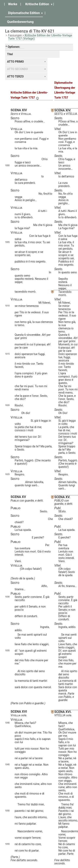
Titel (10, 54)
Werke (13, 4)
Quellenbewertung (20, 22)
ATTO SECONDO (17, 69)
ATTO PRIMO (15, 62)
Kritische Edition (37, 4)
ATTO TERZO (15, 76)
